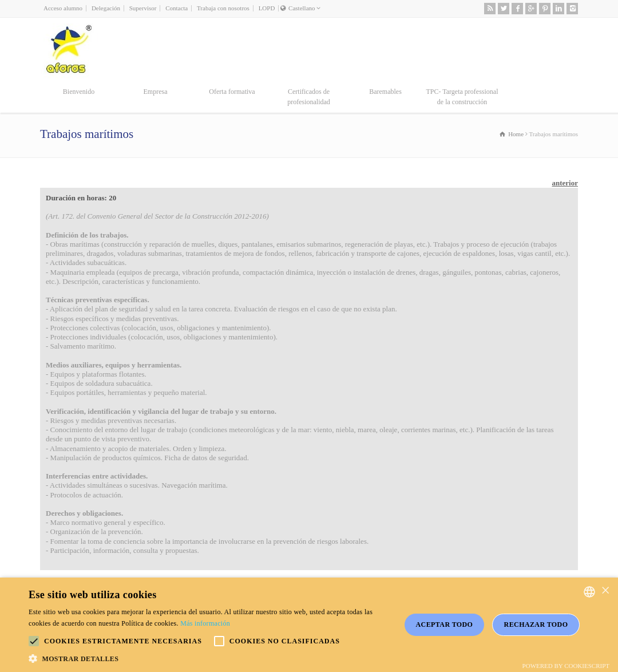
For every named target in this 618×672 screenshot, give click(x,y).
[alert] (309, 625)
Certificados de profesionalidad (309, 97)
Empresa (156, 92)
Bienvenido (79, 92)
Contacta (177, 8)
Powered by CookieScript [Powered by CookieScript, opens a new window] (566, 666)
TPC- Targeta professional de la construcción (462, 97)
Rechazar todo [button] (536, 624)
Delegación (106, 8)
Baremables (385, 92)
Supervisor (143, 8)
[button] (34, 641)
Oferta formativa (232, 92)
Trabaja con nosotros (223, 8)
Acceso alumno (63, 8)
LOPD (267, 8)
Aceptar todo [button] (445, 624)
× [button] (605, 591)
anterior (565, 183)
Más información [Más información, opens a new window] (205, 623)
